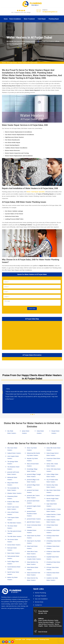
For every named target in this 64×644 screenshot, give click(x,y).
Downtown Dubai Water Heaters (53, 459)
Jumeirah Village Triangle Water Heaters (34, 475)
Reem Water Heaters (14, 553)
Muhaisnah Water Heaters (12, 478)
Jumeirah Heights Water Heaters (34, 507)
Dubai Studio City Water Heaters (34, 537)
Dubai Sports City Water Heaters (34, 542)
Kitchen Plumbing (40, 593)
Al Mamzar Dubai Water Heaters (53, 553)
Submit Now (32, 309)
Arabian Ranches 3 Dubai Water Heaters (54, 510)
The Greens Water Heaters (13, 541)
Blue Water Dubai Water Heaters (53, 491)
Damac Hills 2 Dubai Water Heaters (52, 465)
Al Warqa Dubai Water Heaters (53, 537)
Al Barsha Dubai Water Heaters (53, 574)
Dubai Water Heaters (40, 432)
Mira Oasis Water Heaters (12, 449)
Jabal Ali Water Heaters (34, 522)
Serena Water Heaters (14, 545)
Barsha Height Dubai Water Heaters (52, 500)
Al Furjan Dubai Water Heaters (53, 568)
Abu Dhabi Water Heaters (12, 432)
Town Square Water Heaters (13, 519)
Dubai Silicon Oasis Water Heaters (32, 553)
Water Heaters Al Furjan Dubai (28, 63)
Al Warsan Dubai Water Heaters (53, 531)
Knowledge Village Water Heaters (32, 470)
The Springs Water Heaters (13, 463)
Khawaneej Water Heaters (12, 497)
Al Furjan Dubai (12, 63)
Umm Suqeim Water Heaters (13, 457)
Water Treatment (29, 19)
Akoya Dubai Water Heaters (13, 484)
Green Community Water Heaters (34, 526)
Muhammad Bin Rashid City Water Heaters (33, 454)
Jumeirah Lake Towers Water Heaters (33, 497)
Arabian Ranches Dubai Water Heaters (53, 521)
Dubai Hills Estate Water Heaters (54, 449)
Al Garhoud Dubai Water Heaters (53, 563)
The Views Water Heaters (12, 527)
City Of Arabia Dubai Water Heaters (52, 481)
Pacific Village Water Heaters (13, 563)
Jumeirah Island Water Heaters (33, 502)
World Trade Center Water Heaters (13, 508)
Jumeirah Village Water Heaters (33, 486)
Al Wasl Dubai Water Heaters (52, 526)
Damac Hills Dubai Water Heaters (54, 470)
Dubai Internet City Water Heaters (32, 579)
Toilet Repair (42, 19)
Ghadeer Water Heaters (14, 493)
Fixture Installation (15, 19)
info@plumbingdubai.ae (50, 12)
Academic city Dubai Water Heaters (52, 579)
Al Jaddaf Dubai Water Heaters (53, 558)
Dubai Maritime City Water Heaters (32, 563)
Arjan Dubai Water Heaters (52, 505)
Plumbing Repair (54, 19)
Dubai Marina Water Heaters (33, 568)
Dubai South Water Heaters (32, 547)
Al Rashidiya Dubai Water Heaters (54, 542)
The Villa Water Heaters (14, 523)
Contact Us (38, 605)
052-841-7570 (42, 613)
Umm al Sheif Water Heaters (13, 513)
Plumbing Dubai (44, 639)
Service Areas (39, 602)
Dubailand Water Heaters (32, 531)
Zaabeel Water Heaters (14, 453)
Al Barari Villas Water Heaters (13, 503)
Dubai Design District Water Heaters (53, 454)
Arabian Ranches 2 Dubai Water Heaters (54, 515)
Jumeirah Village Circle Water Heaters (33, 481)
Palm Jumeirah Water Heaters (13, 557)
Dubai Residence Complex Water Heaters (34, 558)
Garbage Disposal (40, 596)
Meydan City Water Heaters (32, 459)
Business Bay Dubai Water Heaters (52, 486)
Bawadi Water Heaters (53, 495)
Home (6, 19)
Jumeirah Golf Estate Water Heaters (13, 473)
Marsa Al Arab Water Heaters (33, 465)
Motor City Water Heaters (32, 449)
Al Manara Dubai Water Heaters (53, 547)
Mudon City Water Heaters (12, 578)
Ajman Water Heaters (26, 432)
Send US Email (43, 632)
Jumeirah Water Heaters (34, 519)
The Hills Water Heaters (14, 536)
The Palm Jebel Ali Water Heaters (14, 532)
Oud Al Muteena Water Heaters (14, 568)
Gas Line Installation (41, 599)
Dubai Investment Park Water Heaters (33, 574)
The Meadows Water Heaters (13, 468)
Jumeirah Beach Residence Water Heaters (32, 514)
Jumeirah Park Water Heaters (33, 491)
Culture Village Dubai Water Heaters (52, 475)
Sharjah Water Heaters (55, 432)
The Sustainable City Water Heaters (13, 489)
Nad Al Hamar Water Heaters (13, 573)
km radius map (32, 335)
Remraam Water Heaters (12, 549)
